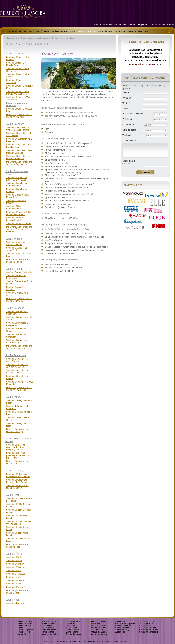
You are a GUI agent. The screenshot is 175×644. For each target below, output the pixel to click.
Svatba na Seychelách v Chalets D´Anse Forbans (18, 129)
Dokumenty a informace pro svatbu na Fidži (19, 546)
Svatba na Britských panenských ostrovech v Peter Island (17, 455)
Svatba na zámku (74, 621)
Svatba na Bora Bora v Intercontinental (17, 185)
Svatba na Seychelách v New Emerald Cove (17, 157)
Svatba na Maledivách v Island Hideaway (17, 487)
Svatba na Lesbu (14, 584)
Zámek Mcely (72, 626)
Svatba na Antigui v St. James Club (17, 249)
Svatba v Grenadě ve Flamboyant (16, 277)
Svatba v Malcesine (15, 603)
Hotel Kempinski (49, 630)
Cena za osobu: (130, 130)
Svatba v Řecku (14, 554)
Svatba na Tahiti (146, 626)
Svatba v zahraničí (28, 38)
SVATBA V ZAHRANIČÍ (87, 31)
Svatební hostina (49, 621)
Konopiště (22, 634)
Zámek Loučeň (73, 630)
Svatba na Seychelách (149, 632)
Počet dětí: (127, 119)
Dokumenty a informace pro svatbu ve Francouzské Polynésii (19, 229)
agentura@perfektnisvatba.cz (145, 64)
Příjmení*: (127, 98)
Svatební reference (103, 25)
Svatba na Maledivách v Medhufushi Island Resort (18, 475)
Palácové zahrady (98, 628)
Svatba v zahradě (98, 621)
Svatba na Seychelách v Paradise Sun (17, 146)
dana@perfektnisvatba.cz (121, 641)
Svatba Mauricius (44, 38)
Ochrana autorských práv (95, 641)
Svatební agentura (11, 38)
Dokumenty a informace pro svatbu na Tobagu (19, 430)
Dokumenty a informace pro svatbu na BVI (19, 462)
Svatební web (120, 25)
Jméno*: (126, 93)
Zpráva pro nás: (130, 141)
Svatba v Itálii (13, 600)
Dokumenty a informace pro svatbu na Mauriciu (19, 116)
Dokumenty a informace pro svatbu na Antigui (19, 261)
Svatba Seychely (14, 124)
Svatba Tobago (13, 397)
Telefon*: (127, 103)
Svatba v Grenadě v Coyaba (19, 272)
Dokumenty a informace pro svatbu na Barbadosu (19, 347)
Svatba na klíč (23, 628)
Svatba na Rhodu (14, 561)
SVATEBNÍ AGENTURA (18, 31)
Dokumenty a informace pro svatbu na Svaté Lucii (19, 389)
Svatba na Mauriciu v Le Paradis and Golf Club (17, 93)
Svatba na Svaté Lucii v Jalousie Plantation (17, 366)
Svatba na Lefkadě (15, 580)
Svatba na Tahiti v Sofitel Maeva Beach (18, 196)
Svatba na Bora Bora (148, 628)
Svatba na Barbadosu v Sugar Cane (17, 313)
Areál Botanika (97, 630)
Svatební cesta (24, 632)
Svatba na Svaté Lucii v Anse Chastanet (17, 360)
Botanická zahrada (98, 626)
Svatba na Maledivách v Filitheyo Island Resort (17, 481)
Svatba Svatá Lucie (16, 355)
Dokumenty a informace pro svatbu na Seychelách (19, 163)
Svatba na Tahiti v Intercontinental (15, 208)
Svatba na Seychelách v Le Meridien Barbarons (19, 152)
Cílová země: (129, 124)
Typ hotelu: (128, 135)
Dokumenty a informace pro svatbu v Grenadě (19, 300)
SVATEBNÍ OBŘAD (51, 31)
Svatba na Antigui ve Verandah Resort (16, 243)
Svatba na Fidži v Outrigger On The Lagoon (19, 523)
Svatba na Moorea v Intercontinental (16, 219)
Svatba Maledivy (14, 471)
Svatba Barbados (15, 308)
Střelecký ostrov (49, 623)
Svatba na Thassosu (16, 574)
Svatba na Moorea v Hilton (19, 224)
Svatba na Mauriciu (123, 626)
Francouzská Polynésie (125, 623)
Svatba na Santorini (15, 564)
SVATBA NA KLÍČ (35, 31)
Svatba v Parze (13, 577)
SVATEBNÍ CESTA (105, 31)
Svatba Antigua (14, 239)
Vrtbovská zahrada (98, 632)
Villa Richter (47, 626)
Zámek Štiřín (72, 623)
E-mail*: (126, 108)
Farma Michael (48, 632)
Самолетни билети (99, 634)
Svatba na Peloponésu (17, 587)
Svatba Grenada (14, 269)
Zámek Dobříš (72, 632)
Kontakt (171, 25)
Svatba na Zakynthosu (17, 567)
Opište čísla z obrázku (129, 162)
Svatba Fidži (12, 495)
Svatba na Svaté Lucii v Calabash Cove (17, 372)
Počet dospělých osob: (133, 114)
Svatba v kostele (24, 626)
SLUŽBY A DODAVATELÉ (123, 31)
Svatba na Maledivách (149, 630)
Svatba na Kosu (14, 571)
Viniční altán (96, 623)
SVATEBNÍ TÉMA (142, 31)
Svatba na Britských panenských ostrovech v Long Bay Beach (17, 447)
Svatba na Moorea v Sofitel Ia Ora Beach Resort (19, 213)
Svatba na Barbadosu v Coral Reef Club (17, 341)
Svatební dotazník (157, 25)
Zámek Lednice (48, 628)
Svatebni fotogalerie (138, 25)
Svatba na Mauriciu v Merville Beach (16, 64)
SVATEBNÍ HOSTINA (68, 31)
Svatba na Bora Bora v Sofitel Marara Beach (17, 179)
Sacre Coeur (72, 628)
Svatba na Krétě (14, 557)
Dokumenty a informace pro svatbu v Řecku (19, 592)
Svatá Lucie (120, 621)
